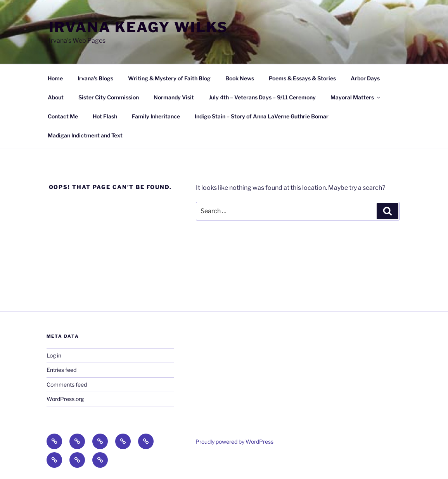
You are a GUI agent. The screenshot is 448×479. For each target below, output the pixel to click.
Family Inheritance (156, 116)
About (56, 97)
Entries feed (61, 370)
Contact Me (63, 116)
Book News (240, 78)
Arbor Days (365, 78)
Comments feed (67, 384)
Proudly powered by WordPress (234, 442)
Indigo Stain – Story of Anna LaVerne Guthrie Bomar (262, 116)
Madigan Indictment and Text (85, 135)
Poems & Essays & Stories (302, 78)
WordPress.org (65, 399)
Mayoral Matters (356, 97)
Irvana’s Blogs (95, 78)
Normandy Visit (174, 97)
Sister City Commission (109, 97)
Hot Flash (105, 116)
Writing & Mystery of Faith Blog (169, 78)
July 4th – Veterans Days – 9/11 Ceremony (262, 97)
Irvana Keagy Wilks (139, 27)
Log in (54, 355)
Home (55, 78)
